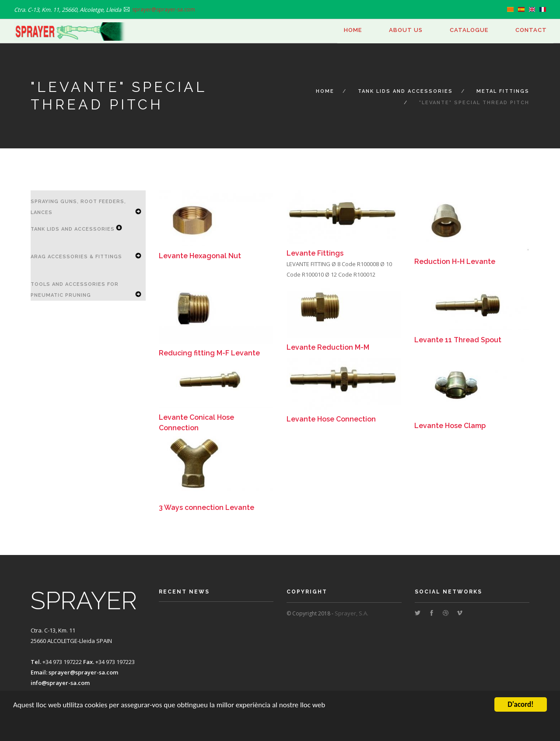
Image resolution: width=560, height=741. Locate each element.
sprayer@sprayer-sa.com (83, 672)
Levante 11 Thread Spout (458, 340)
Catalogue (469, 30)
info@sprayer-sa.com (60, 683)
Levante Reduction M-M (328, 347)
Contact (531, 30)
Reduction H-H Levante (455, 262)
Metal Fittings (503, 91)
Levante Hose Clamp (450, 426)
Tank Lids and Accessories (405, 91)
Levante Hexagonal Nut (200, 256)
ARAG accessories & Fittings (76, 257)
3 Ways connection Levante (206, 507)
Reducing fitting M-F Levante (209, 353)
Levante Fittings (315, 253)
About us (406, 30)
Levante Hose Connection (331, 419)
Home (353, 30)
